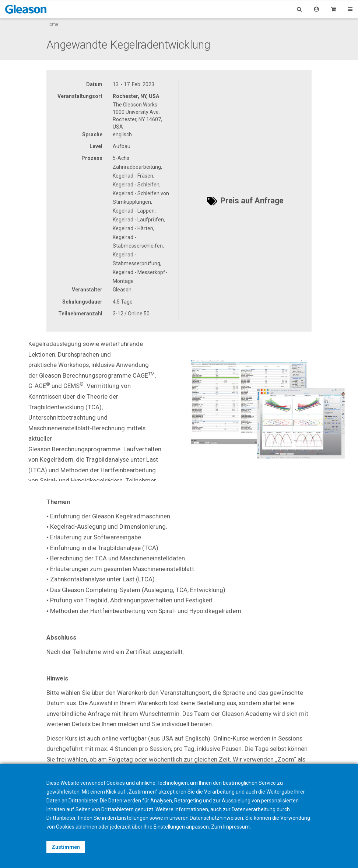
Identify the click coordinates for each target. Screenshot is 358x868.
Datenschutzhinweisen (216, 818)
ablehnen (86, 827)
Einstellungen (169, 827)
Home (52, 24)
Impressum (236, 827)
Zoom (286, 759)
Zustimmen (66, 847)
